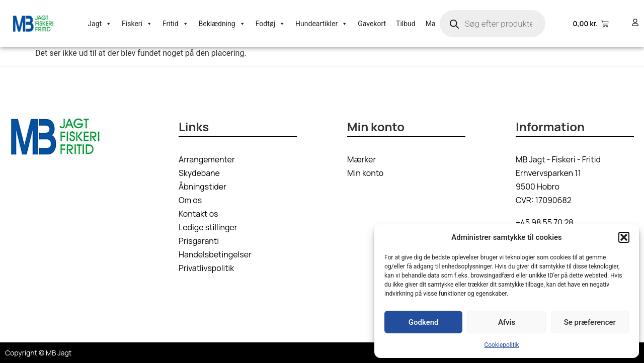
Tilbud (406, 24)
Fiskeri (137, 24)
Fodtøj (270, 24)
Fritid (176, 24)
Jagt (100, 24)
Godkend (424, 322)
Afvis (507, 322)
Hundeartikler (321, 24)
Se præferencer (590, 322)
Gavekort (372, 24)
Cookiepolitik (501, 345)
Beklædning (222, 24)
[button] (624, 237)
